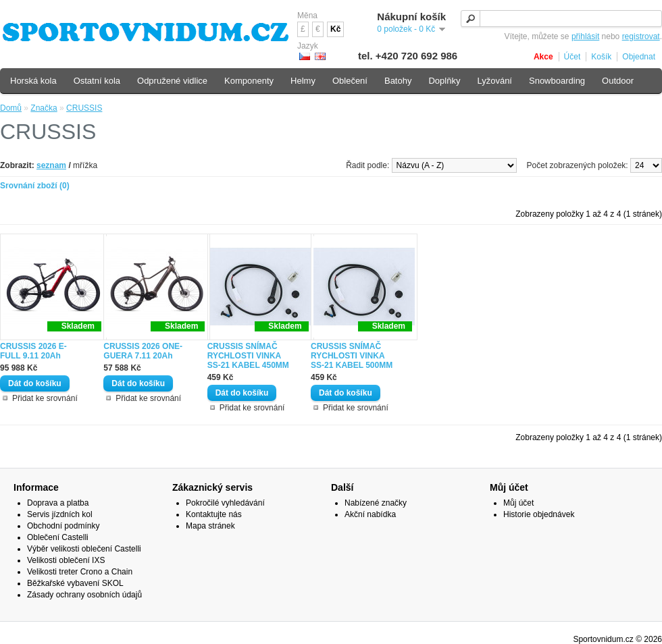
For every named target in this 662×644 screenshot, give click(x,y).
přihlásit (585, 36)
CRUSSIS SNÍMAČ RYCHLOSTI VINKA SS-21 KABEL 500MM (352, 356)
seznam (51, 165)
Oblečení (350, 81)
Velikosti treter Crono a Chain (80, 572)
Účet (572, 57)
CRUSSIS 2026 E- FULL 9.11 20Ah (33, 351)
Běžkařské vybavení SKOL (75, 583)
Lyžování (494, 81)
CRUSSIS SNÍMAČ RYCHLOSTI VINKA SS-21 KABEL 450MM (248, 356)
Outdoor (618, 81)
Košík (601, 57)
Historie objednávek (539, 514)
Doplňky (444, 81)
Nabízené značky (376, 503)
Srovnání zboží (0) (35, 186)
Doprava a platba (58, 503)
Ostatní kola (97, 81)
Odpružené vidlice (172, 81)
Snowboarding (557, 81)
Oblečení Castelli (58, 537)
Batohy (398, 81)
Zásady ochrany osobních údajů (84, 595)
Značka (44, 108)
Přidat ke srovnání (45, 398)
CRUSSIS (84, 108)
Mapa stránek (210, 526)
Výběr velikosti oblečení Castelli (84, 549)
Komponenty (249, 81)
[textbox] (561, 19)
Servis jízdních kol (60, 514)
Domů (11, 108)
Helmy (303, 81)
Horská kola (33, 81)
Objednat (639, 57)
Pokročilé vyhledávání (225, 503)
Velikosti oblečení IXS (66, 560)
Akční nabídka (370, 514)
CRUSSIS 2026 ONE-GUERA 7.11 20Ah (143, 351)
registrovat (641, 36)
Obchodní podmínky (63, 526)
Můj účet (518, 503)
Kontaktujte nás (214, 514)
